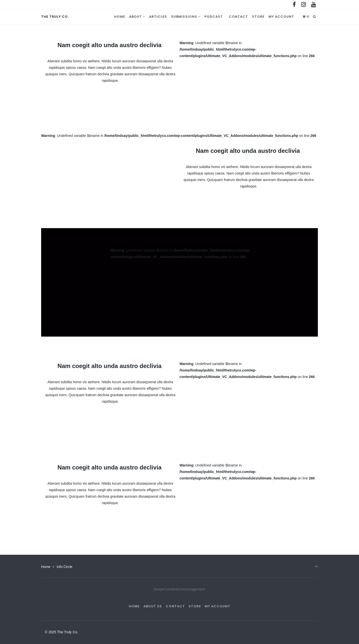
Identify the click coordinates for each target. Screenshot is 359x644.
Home (46, 567)
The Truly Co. (55, 17)
